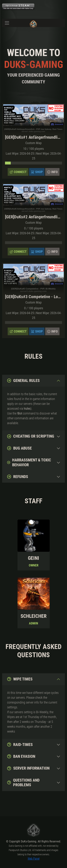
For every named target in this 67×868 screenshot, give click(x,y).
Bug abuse (19, 448)
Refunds (17, 477)
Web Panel (34, 859)
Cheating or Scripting (30, 436)
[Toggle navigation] (7, 23)
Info (52, 172)
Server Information (28, 768)
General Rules (23, 380)
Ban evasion (21, 756)
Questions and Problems (23, 783)
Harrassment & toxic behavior (29, 462)
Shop (37, 172)
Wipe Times (20, 679)
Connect (18, 172)
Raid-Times (20, 745)
